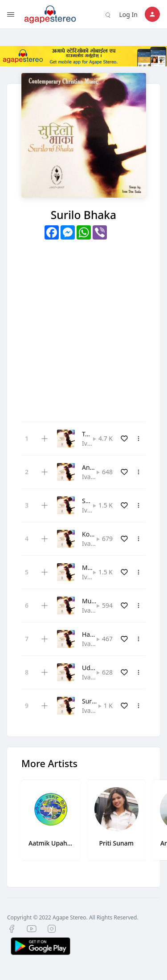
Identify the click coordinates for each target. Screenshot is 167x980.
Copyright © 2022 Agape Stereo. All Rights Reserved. (73, 917)
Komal (91, 534)
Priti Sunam (116, 843)
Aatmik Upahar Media (51, 843)
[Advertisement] (83, 327)
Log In (128, 14)
